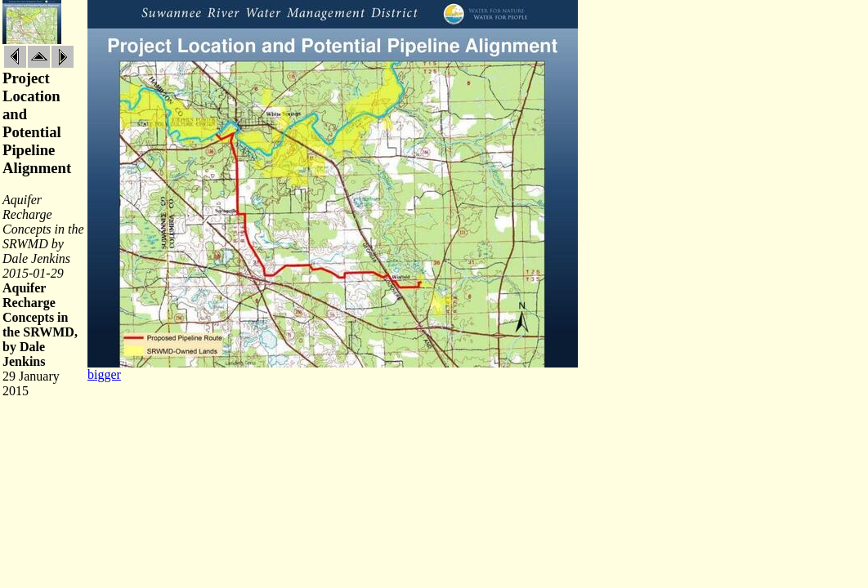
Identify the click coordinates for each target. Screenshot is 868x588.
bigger (104, 374)
